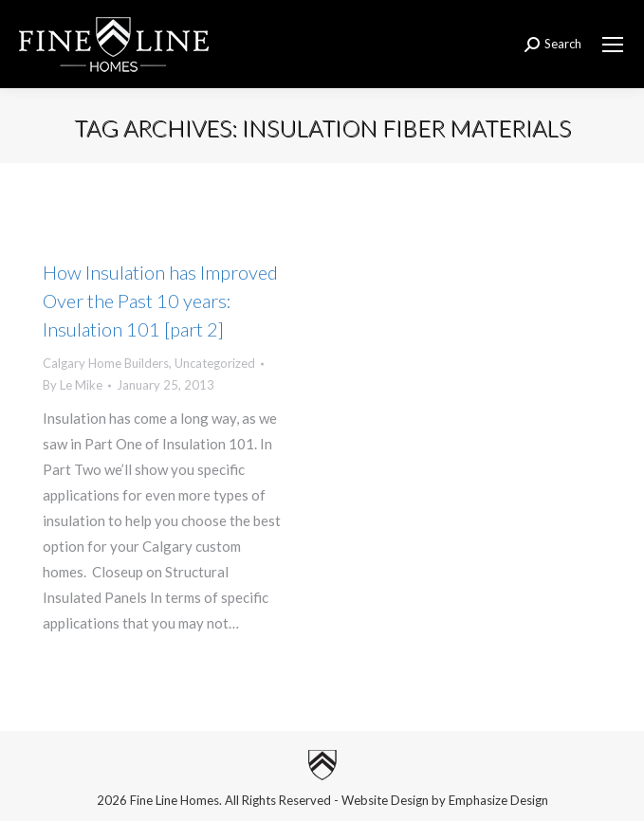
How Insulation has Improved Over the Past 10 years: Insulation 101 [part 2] (160, 301)
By (73, 385)
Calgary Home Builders (106, 363)
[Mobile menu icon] (613, 45)
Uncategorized (215, 363)
